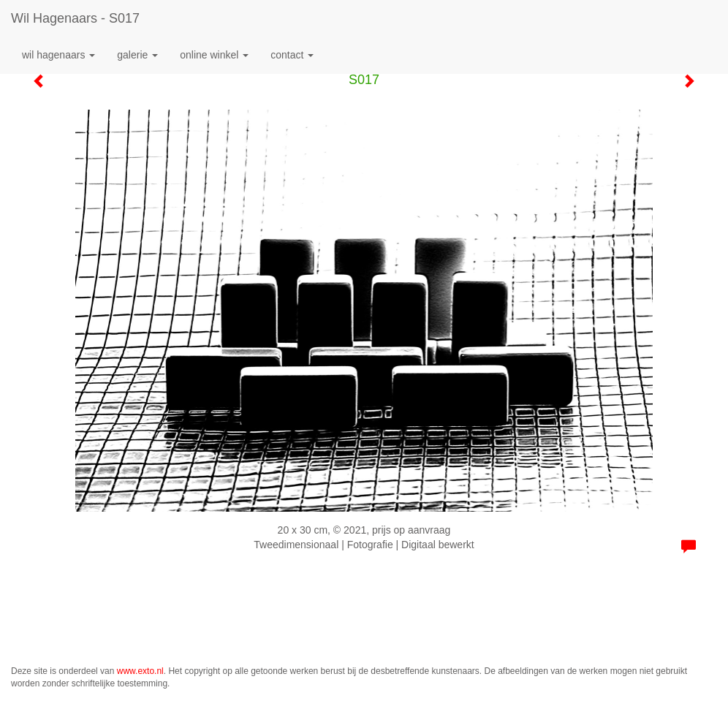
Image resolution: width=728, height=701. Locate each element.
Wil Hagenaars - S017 (75, 18)
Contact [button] (292, 55)
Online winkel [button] (214, 55)
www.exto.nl (140, 671)
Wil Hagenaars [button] (58, 55)
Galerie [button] (137, 55)
